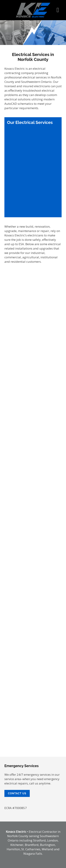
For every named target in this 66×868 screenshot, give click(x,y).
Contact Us (17, 793)
